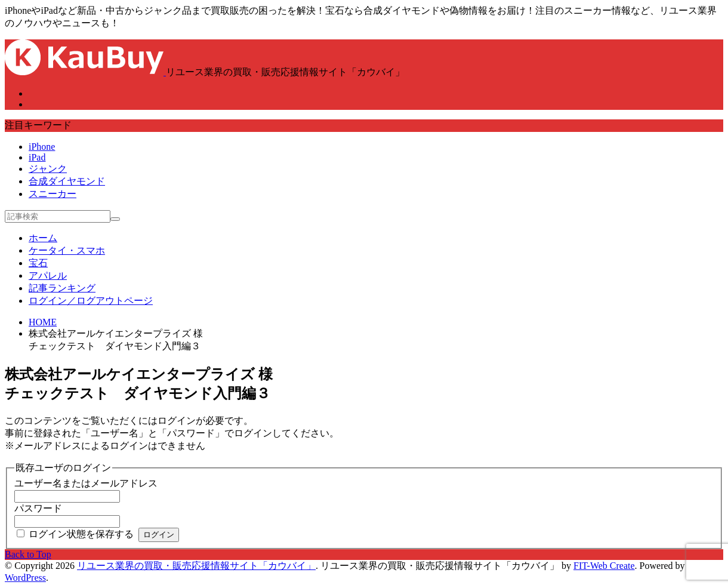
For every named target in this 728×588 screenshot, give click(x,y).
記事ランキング (62, 288)
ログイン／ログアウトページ (91, 301)
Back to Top (28, 554)
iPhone (42, 147)
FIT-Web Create (604, 566)
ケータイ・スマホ (67, 250)
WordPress (25, 578)
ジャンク (48, 169)
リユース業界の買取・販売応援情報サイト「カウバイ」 (196, 566)
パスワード (38, 508)
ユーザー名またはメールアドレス (86, 483)
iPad (37, 157)
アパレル (48, 275)
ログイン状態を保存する (81, 534)
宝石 (38, 263)
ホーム (43, 238)
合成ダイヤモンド (67, 181)
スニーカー (53, 194)
